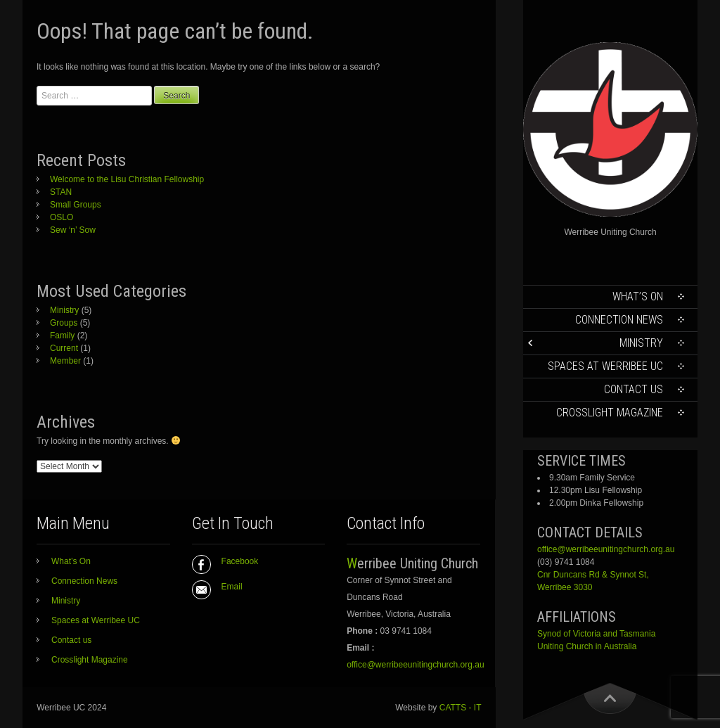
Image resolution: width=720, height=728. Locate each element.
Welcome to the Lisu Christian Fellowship (127, 179)
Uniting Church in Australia (587, 646)
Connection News (619, 320)
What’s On (638, 296)
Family (62, 336)
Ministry (641, 343)
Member (65, 361)
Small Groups (76, 205)
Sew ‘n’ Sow (73, 230)
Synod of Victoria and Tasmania (596, 634)
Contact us (634, 389)
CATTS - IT (461, 708)
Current (64, 348)
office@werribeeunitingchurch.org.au (606, 549)
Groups (64, 323)
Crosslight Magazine (610, 413)
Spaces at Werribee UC (605, 366)
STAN (61, 192)
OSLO (62, 217)
